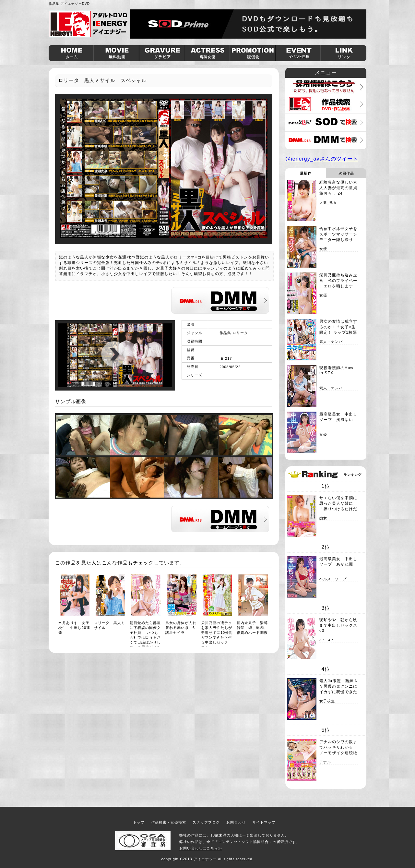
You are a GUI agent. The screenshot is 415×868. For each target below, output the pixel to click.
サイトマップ (264, 822)
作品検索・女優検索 (169, 822)
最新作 (306, 173)
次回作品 (346, 173)
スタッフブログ (206, 822)
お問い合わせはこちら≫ (201, 848)
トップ (139, 822)
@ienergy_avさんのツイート (322, 159)
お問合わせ (236, 822)
